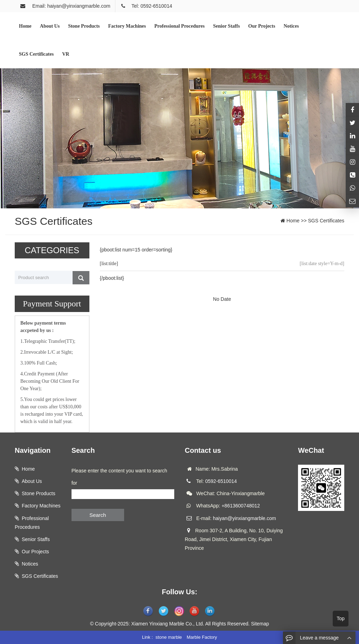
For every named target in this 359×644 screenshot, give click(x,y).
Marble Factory (202, 637)
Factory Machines (41, 506)
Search (98, 515)
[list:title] (109, 264)
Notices (30, 564)
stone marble (169, 637)
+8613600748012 (241, 506)
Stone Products (39, 493)
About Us (32, 481)
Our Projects (35, 552)
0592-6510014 (221, 481)
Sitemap (260, 624)
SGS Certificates (326, 221)
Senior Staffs (36, 539)
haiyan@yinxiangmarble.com (244, 518)
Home (293, 221)
